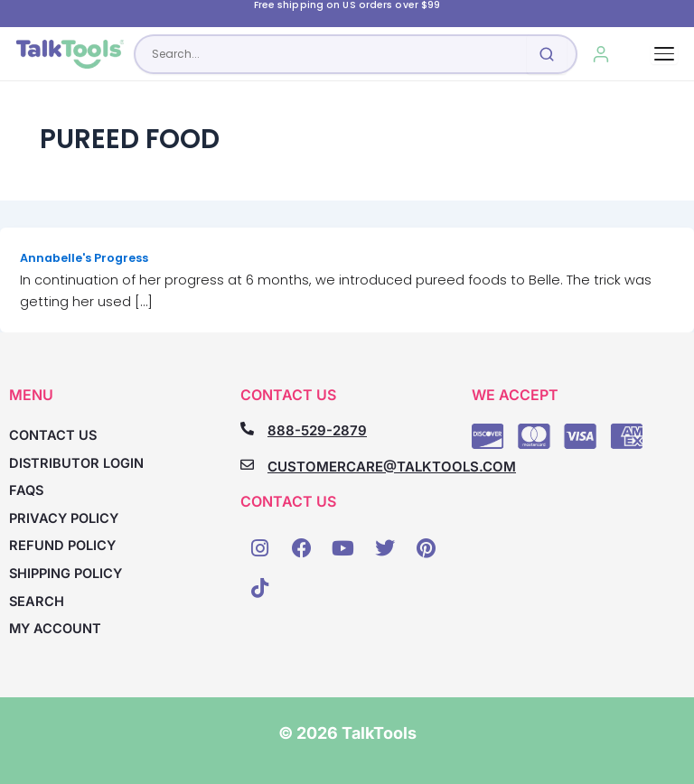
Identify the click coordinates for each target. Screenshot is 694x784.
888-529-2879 (317, 430)
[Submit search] (547, 54)
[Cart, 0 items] (638, 54)
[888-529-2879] (247, 429)
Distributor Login (76, 463)
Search (37, 602)
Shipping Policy (66, 574)
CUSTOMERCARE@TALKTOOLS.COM (392, 467)
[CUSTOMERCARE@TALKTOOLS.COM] (247, 465)
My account (55, 629)
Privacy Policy (64, 518)
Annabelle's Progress (84, 258)
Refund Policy (62, 546)
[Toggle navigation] (664, 54)
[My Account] (600, 54)
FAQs (26, 490)
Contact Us (53, 435)
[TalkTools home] (70, 54)
